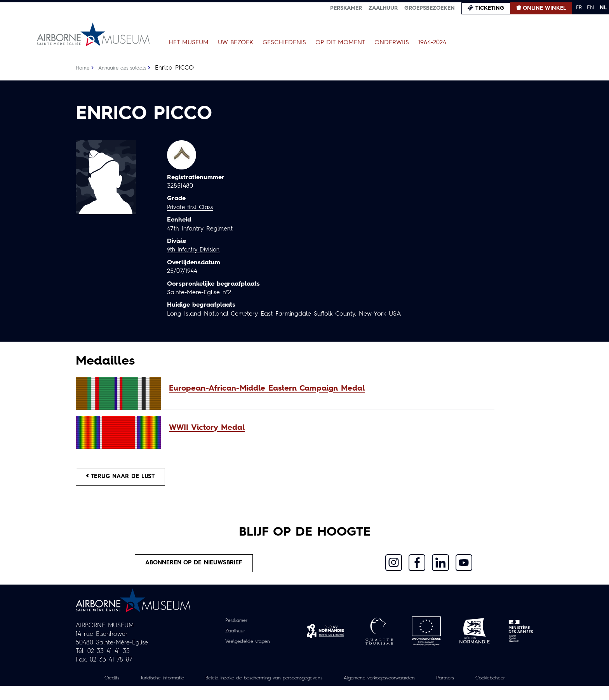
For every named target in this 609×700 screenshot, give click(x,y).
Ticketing (490, 8)
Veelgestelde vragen (248, 647)
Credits (117, 683)
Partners (490, 683)
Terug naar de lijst (125, 478)
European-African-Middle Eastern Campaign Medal (267, 389)
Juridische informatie (172, 683)
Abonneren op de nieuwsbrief (194, 567)
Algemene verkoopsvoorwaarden (417, 683)
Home (83, 68)
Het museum (189, 43)
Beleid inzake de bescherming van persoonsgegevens (287, 683)
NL (603, 8)
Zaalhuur (383, 8)
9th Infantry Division (196, 250)
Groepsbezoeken (430, 8)
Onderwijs (392, 43)
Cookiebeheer (304, 692)
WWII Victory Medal (207, 428)
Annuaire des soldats (126, 68)
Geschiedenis (284, 43)
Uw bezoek (236, 43)
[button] (328, 389)
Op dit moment (340, 43)
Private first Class (192, 208)
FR (579, 8)
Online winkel (544, 8)
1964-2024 (432, 43)
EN (591, 8)
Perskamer (346, 8)
